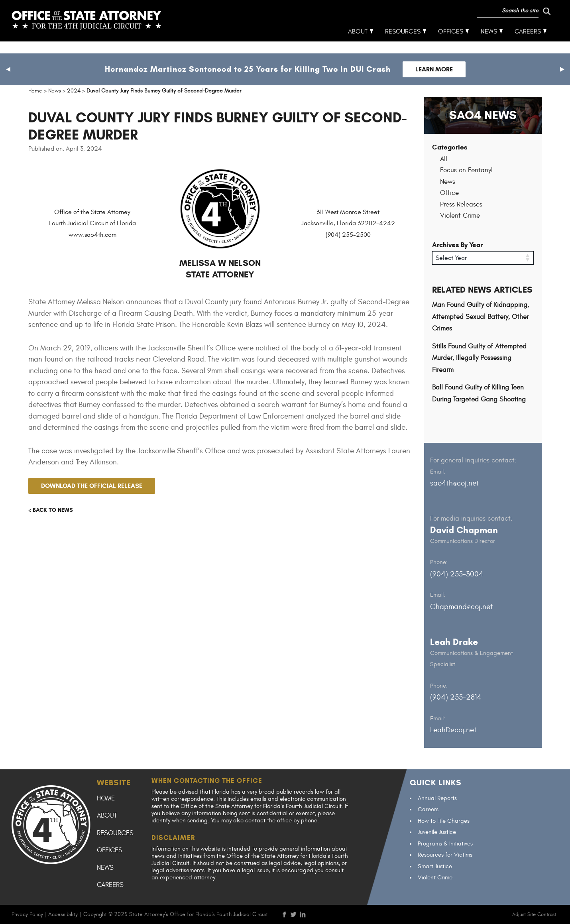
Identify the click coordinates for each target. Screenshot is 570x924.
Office (449, 193)
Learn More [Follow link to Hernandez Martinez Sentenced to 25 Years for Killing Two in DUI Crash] (434, 69)
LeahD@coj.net (453, 730)
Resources (403, 44)
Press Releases (461, 204)
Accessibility (63, 914)
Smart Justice (435, 866)
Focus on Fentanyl (466, 170)
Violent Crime (460, 216)
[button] (8, 69)
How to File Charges (444, 821)
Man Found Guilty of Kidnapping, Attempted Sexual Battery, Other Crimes (481, 317)
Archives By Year (457, 245)
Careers (528, 44)
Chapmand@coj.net (461, 606)
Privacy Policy (27, 914)
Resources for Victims (445, 855)
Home (106, 798)
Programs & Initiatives (445, 843)
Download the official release (92, 486)
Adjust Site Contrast (534, 914)
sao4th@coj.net (454, 483)
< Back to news (51, 510)
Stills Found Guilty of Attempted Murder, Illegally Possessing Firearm (479, 358)
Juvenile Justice (437, 832)
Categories (450, 147)
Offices (451, 44)
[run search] (513, 23)
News (489, 44)
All (444, 159)
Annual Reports (437, 798)
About (358, 44)
